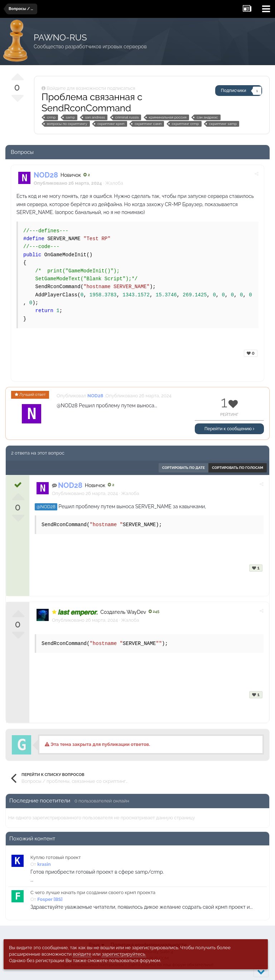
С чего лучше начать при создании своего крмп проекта (93, 892)
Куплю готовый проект (56, 857)
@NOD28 (46, 507)
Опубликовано (85, 493)
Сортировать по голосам (238, 468)
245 (154, 612)
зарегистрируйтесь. (124, 954)
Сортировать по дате (184, 468)
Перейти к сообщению (229, 429)
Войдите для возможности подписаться (91, 88)
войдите (82, 954)
